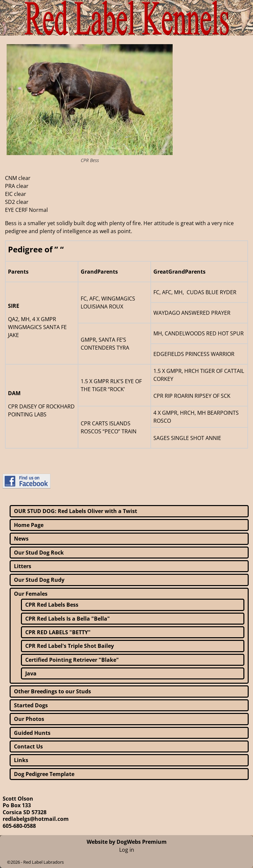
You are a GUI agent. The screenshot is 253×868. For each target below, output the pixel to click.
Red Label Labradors (43, 862)
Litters (23, 566)
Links (21, 760)
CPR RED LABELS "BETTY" (58, 632)
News (21, 539)
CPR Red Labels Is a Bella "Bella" (68, 619)
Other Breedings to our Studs (52, 691)
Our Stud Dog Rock (39, 553)
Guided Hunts (32, 733)
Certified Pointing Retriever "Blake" (72, 660)
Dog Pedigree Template (44, 774)
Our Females (31, 594)
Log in (127, 850)
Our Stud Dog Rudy (39, 580)
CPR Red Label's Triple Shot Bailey (70, 646)
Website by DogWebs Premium (127, 842)
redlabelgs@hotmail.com (36, 819)
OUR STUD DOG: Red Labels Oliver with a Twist (76, 511)
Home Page (29, 525)
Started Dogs (31, 705)
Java (31, 673)
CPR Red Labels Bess (52, 605)
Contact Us (28, 746)
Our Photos (29, 719)
